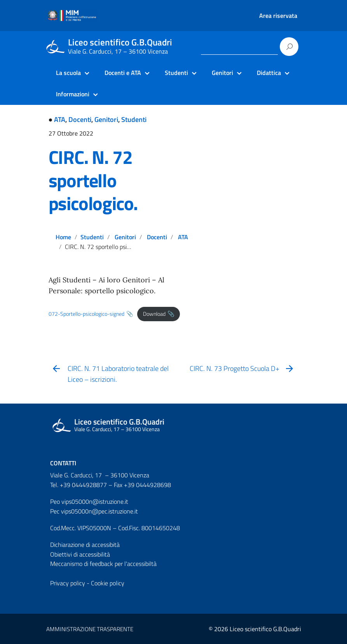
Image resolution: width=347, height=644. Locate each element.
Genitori (106, 119)
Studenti (134, 119)
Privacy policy (68, 583)
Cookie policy (108, 583)
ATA (60, 119)
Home (63, 237)
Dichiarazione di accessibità (85, 545)
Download (154, 314)
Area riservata (278, 16)
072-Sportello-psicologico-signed (86, 314)
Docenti (80, 119)
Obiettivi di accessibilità (80, 554)
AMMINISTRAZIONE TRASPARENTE (90, 629)
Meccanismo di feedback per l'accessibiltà (103, 564)
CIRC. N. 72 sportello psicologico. (93, 180)
